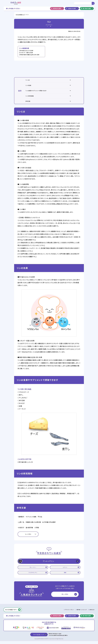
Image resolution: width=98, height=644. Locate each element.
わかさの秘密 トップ (20, 15)
